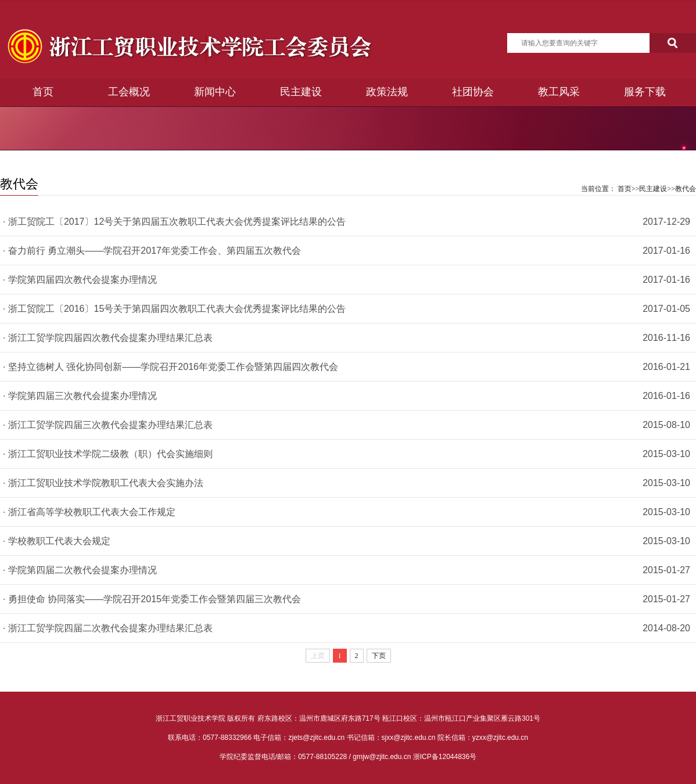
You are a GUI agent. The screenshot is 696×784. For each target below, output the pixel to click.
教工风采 (559, 92)
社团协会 (473, 92)
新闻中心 (215, 92)
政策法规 (387, 92)
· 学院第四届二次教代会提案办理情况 (80, 570)
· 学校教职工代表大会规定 (57, 541)
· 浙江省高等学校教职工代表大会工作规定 (89, 512)
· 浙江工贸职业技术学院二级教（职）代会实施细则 (108, 454)
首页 (43, 92)
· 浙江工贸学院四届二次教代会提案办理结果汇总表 (108, 628)
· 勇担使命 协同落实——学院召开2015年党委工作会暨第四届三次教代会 (152, 599)
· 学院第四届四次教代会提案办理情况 (80, 280)
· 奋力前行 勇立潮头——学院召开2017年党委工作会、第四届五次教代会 (152, 251)
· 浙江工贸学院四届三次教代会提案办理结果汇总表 (108, 425)
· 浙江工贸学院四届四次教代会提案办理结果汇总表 (108, 338)
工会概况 (129, 92)
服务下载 (645, 92)
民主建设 (301, 92)
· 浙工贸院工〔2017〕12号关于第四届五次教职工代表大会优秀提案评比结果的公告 (174, 222)
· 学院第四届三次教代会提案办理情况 (80, 396)
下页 (379, 656)
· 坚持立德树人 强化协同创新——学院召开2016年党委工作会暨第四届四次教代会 (171, 367)
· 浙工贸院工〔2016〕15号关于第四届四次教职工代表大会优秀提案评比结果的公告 (174, 309)
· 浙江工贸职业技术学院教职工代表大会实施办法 (103, 483)
